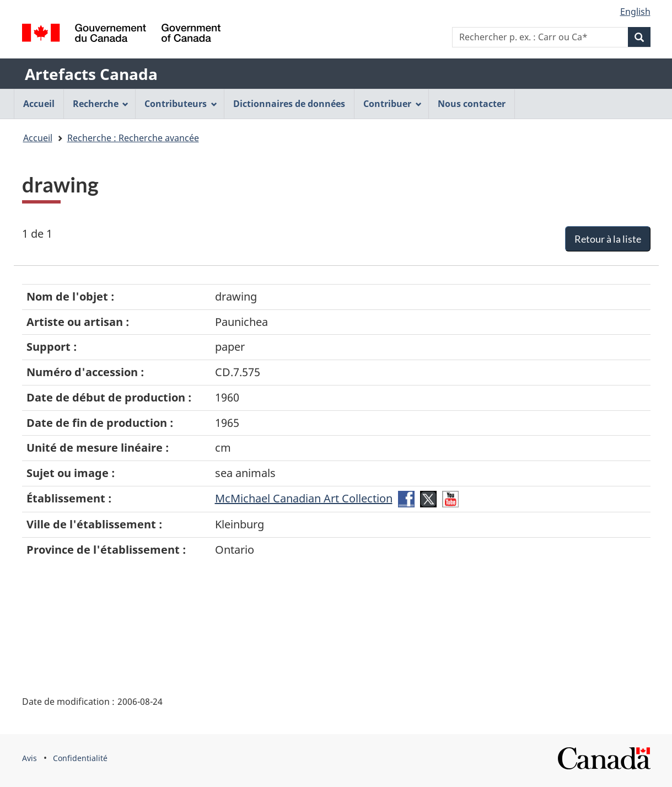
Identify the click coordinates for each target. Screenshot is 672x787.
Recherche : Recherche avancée (133, 138)
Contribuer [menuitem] (393, 104)
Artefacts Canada (91, 74)
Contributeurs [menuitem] (181, 104)
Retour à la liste (608, 239)
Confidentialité (80, 758)
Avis (29, 758)
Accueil (38, 138)
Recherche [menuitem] (101, 104)
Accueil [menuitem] (39, 104)
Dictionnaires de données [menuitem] (289, 104)
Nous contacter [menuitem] (472, 104)
